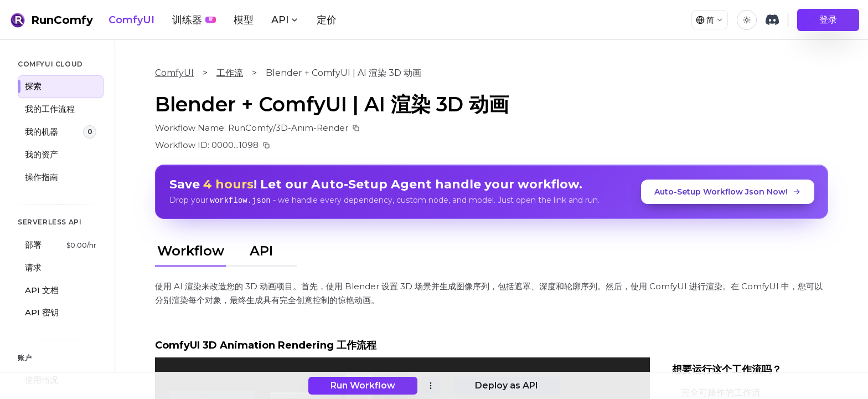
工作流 (230, 73)
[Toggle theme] (747, 20)
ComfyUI (131, 20)
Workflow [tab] (191, 250)
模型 (244, 20)
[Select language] (706, 20)
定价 (327, 20)
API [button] (285, 20)
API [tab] (261, 250)
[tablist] (226, 249)
